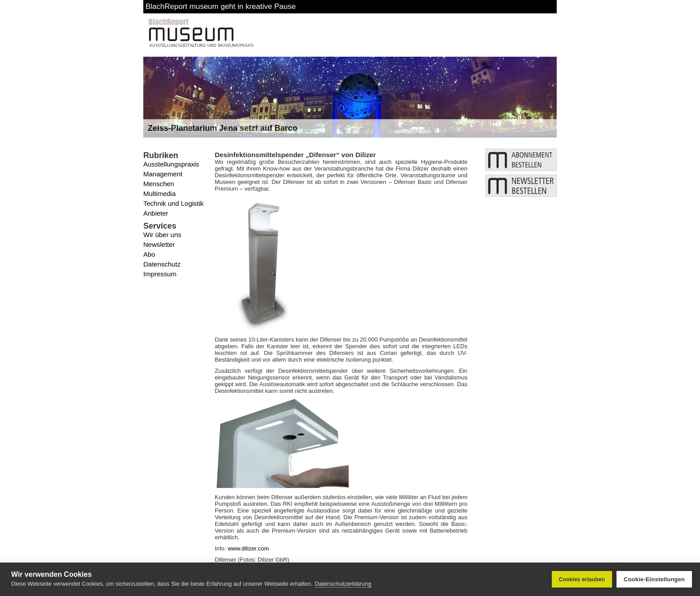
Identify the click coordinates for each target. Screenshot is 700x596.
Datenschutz (162, 264)
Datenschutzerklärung (343, 584)
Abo (149, 254)
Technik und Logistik (173, 203)
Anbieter (156, 213)
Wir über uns (162, 235)
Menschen (159, 184)
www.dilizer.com (248, 548)
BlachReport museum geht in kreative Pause (221, 6)
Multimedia (160, 194)
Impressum (160, 274)
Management (163, 174)
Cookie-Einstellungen (654, 579)
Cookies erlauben (582, 579)
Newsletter (159, 244)
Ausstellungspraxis (171, 164)
